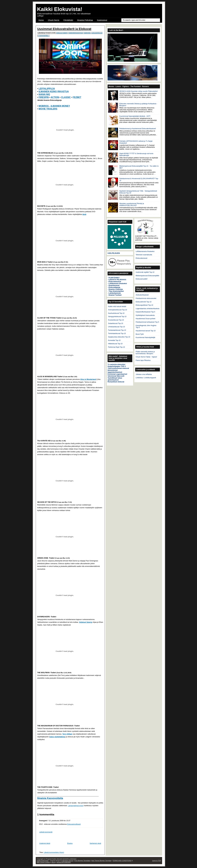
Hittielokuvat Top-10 (115, 344)
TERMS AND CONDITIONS (122, 861)
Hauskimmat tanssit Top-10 (146, 331)
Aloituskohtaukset (142, 295)
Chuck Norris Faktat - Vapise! (146, 357)
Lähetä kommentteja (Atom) (54, 852)
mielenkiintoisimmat (76, 33)
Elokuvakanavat (142, 258)
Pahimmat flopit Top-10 (117, 347)
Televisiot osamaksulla (144, 255)
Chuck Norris (54, 20)
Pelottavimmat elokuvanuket (146, 298)
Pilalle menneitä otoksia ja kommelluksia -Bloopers (145, 353)
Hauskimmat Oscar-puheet (146, 319)
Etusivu (70, 843)
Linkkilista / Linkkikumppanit (146, 378)
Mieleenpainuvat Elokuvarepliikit (147, 276)
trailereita (87, 33)
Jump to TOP (157, 861)
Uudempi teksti (45, 843)
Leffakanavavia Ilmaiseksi (145, 251)
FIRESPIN (44, 97)
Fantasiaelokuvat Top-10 (117, 330)
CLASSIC (66, 97)
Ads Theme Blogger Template (101, 861)
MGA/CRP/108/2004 (64, 862)
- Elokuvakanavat (114, 282)
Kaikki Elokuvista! (60, 9)
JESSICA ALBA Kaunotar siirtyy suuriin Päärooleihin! (138, 91)
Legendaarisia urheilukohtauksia (148, 309)
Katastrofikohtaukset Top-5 (145, 312)
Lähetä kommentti (46, 832)
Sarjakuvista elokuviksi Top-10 (119, 337)
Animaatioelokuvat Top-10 (118, 310)
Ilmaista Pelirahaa (85, 20)
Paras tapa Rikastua (143, 360)
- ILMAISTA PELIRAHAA (117, 280)
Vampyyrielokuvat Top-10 (117, 317)
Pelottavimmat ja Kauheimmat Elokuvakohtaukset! (138, 129)
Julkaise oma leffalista (144, 374)
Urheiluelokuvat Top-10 (117, 327)
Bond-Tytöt (140, 334)
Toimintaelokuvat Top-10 (117, 333)
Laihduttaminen (115, 293)
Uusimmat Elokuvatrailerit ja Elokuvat (64, 29)
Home (41, 20)
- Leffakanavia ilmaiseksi (117, 284)
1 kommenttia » (44, 36)
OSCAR (42, 24)
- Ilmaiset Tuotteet (115, 295)
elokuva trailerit (62, 33)
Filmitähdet (68, 20)
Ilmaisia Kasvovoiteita (50, 798)
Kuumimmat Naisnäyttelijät (145, 337)
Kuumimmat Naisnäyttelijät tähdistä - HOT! (135, 116)
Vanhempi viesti (95, 843)
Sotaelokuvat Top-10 (116, 323)
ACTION (55, 97)
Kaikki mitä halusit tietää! (117, 306)
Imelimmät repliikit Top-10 (145, 272)
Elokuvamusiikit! (142, 279)
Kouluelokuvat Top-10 (116, 320)
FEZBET (77, 97)
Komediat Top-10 (114, 340)
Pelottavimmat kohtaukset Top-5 (147, 322)
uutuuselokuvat (97, 33)
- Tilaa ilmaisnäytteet (116, 291)
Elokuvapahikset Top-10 (144, 305)
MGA (53, 862)
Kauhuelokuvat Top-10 (116, 313)
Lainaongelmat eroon (76, 806)
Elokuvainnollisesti (74, 824)
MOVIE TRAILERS (48, 109)
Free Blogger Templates (82, 861)
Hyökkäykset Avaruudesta (145, 315)
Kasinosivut (102, 20)
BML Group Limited (43, 862)
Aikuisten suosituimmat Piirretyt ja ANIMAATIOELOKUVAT (132, 204)
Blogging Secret (68, 861)
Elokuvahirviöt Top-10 (144, 302)
